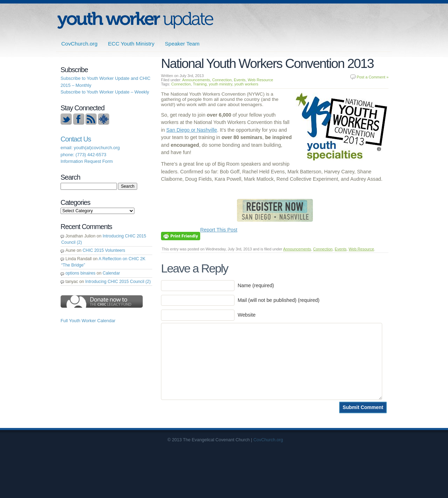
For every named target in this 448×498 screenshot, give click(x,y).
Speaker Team (182, 44)
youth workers (246, 84)
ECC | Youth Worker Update (135, 20)
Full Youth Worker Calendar (88, 321)
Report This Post (219, 230)
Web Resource (261, 80)
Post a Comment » (373, 77)
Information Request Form (87, 161)
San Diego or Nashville (192, 130)
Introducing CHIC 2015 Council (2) (118, 282)
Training (200, 84)
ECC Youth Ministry (131, 44)
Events (240, 80)
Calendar (111, 273)
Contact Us (76, 139)
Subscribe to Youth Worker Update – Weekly (105, 92)
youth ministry (220, 84)
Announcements (196, 80)
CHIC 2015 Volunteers (104, 250)
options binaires (80, 273)
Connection (222, 80)
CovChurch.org (79, 44)
